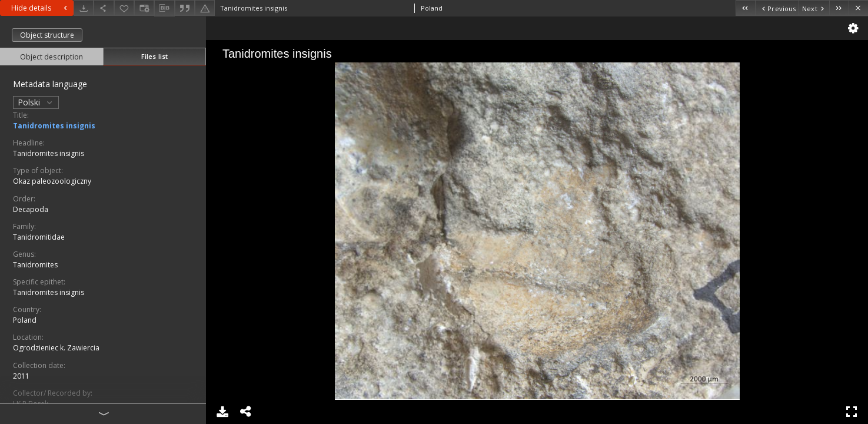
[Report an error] (205, 8)
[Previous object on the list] (777, 8)
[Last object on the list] (839, 8)
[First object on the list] (745, 8)
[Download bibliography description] (164, 8)
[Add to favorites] (124, 8)
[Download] (84, 8)
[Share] (104, 8)
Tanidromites (35, 265)
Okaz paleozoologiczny (52, 181)
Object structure (47, 35)
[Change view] (144, 8)
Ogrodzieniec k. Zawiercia (56, 348)
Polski (36, 102)
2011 (21, 376)
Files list (154, 56)
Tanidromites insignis (54, 126)
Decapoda (31, 209)
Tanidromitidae (39, 237)
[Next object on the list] (814, 8)
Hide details (41, 8)
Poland (25, 320)
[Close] (858, 8)
